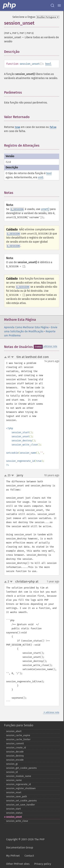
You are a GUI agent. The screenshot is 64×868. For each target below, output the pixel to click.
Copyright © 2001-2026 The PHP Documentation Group (25, 843)
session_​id (12, 772)
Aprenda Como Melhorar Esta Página (26, 327)
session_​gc (12, 764)
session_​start (13, 809)
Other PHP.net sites (18, 864)
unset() (45, 209)
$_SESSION (17, 209)
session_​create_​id (16, 748)
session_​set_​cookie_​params (21, 801)
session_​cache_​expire (18, 735)
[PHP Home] (10, 5)
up (6, 357)
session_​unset (14, 817)
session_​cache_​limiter (18, 739)
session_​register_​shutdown (21, 788)
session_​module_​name (19, 776)
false (53, 127)
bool (48, 64)
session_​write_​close (17, 821)
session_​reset (14, 792)
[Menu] (59, 5)
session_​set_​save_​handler (21, 805)
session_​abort (14, 731)
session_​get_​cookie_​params (21, 768)
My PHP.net (13, 856)
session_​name (14, 780)
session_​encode (15, 760)
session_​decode (15, 752)
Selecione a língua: (24, 17)
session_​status (14, 813)
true (17, 127)
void (41, 177)
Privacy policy (43, 864)
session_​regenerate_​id (18, 784)
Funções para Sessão (19, 725)
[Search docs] (52, 5)
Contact (29, 856)
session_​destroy (15, 756)
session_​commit (15, 744)
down (12, 357)
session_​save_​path (17, 797)
